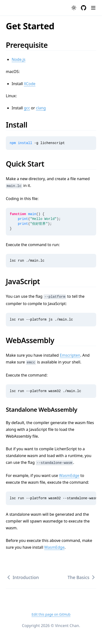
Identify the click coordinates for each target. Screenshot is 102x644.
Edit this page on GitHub (51, 614)
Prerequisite (30, 45)
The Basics (82, 577)
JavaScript (26, 281)
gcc (27, 108)
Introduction (22, 577)
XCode (30, 84)
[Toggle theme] (74, 8)
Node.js (19, 59)
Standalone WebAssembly (44, 409)
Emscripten (70, 355)
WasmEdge (69, 475)
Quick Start (28, 164)
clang (41, 108)
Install (20, 125)
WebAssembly (33, 340)
